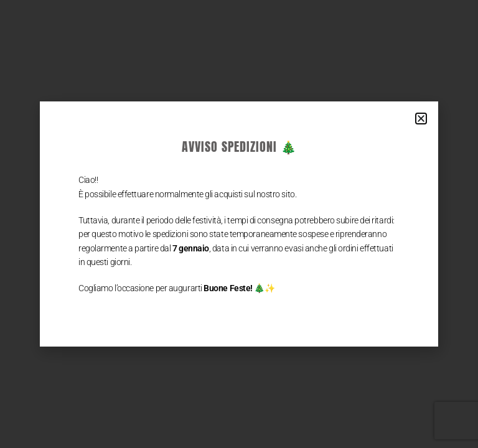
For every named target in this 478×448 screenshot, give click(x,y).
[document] (239, 224)
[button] (421, 119)
